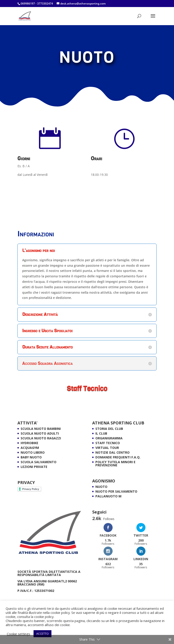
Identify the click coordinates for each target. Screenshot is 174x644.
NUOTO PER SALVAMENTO (116, 491)
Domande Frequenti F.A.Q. (118, 457)
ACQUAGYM (30, 448)
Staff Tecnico (108, 443)
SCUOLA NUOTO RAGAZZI (41, 438)
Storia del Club (109, 429)
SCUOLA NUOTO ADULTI (40, 433)
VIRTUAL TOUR (107, 448)
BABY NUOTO (31, 457)
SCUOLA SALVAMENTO (39, 462)
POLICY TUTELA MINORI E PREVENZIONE (115, 464)
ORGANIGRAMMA (109, 438)
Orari (97, 159)
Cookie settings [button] (18, 634)
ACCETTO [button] (42, 634)
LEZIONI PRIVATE (34, 467)
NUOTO (101, 487)
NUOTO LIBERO (33, 452)
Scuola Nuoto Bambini (41, 429)
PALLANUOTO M (108, 496)
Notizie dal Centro (112, 452)
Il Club (101, 433)
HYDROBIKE (29, 443)
